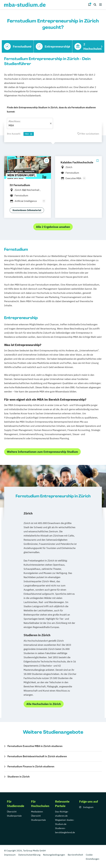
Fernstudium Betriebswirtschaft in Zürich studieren (37, 756)
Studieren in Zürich (19, 777)
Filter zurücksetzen (88, 134)
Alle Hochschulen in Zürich (44, 704)
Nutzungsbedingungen (54, 855)
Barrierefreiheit (75, 855)
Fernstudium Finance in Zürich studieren (31, 766)
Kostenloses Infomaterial (27, 210)
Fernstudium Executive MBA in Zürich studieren (35, 746)
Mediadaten (37, 812)
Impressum (10, 855)
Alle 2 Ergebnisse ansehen (53, 227)
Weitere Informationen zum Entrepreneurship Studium (42, 452)
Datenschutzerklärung (29, 855)
